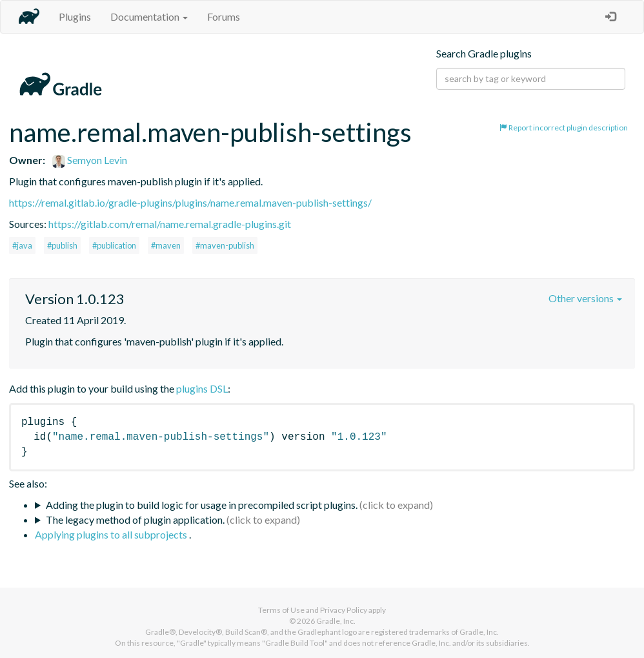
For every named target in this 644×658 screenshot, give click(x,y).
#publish (62, 245)
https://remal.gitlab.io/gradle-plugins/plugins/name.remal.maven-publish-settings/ (190, 202)
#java (22, 245)
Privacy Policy (344, 610)
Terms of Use (281, 610)
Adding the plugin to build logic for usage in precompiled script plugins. (202, 505)
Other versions (585, 298)
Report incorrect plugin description (564, 128)
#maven (166, 245)
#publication (114, 245)
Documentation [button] (149, 16)
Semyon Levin (90, 160)
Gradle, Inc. (336, 621)
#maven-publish (225, 245)
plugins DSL (202, 388)
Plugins (75, 16)
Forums (224, 16)
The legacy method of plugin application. (135, 519)
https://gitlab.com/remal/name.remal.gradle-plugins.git (170, 224)
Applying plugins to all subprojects (112, 534)
